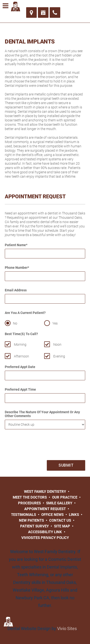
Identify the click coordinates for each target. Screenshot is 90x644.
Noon (57, 344)
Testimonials (24, 515)
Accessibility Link (45, 532)
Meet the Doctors (30, 497)
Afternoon (21, 356)
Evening (59, 356)
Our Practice (65, 497)
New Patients (31, 520)
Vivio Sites (67, 628)
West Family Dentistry (45, 492)
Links (74, 515)
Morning (20, 344)
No (15, 323)
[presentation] (41, 446)
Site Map (62, 526)
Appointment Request (45, 509)
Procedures (29, 503)
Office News (52, 515)
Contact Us (60, 520)
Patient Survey (34, 526)
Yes (55, 323)
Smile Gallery (59, 503)
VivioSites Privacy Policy (45, 538)
